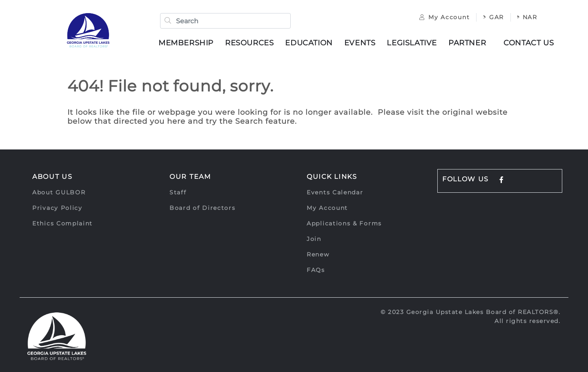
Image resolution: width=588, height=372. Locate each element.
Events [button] (360, 43)
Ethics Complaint (62, 223)
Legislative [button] (412, 43)
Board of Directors (203, 208)
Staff (178, 192)
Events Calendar (335, 192)
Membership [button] (186, 43)
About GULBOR (59, 192)
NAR (527, 17)
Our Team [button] (190, 177)
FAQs (316, 270)
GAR (493, 17)
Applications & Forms (344, 223)
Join (314, 239)
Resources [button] (249, 43)
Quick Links (332, 177)
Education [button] (309, 43)
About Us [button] (52, 177)
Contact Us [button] (529, 43)
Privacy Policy (57, 208)
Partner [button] (467, 43)
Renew (318, 254)
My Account (444, 17)
